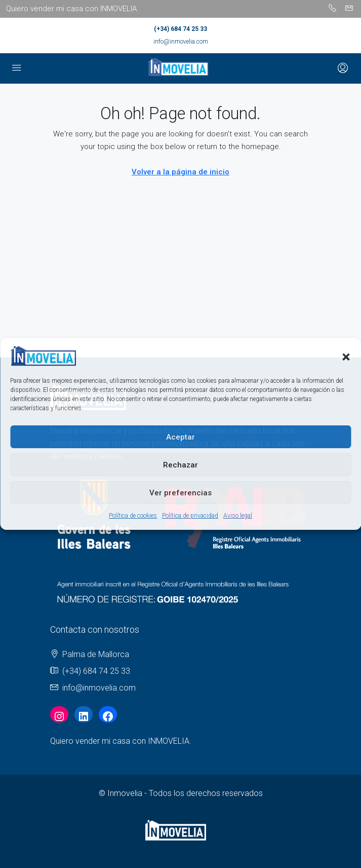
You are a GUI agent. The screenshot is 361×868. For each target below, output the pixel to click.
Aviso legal (238, 516)
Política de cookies (133, 516)
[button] (346, 356)
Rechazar (180, 465)
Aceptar (180, 437)
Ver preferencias (180, 493)
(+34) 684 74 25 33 (180, 29)
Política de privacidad (190, 516)
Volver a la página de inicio (180, 172)
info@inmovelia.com (181, 42)
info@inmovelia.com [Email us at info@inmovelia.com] (99, 688)
